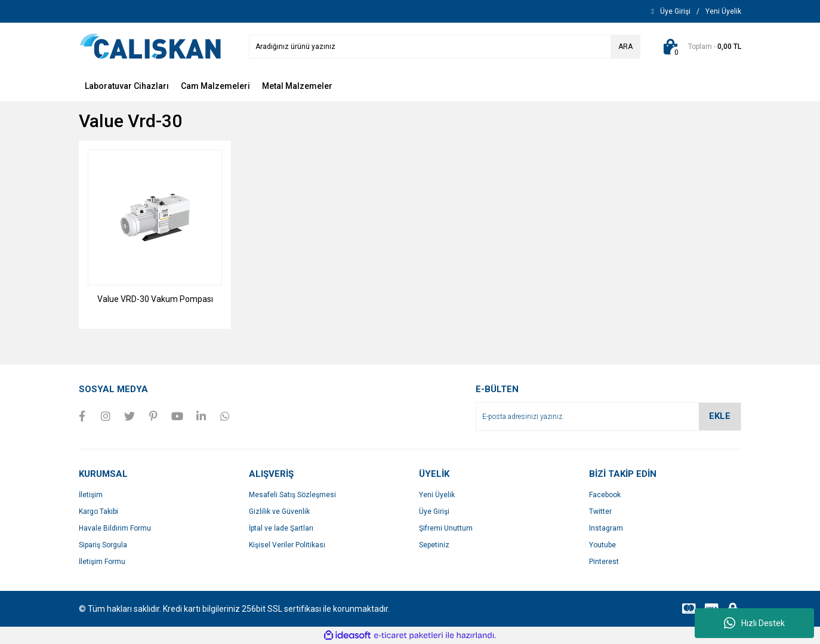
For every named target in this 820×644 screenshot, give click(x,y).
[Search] (445, 47)
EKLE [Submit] (720, 416)
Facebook (605, 495)
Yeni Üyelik (437, 495)
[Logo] (150, 46)
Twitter (600, 511)
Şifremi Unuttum (446, 528)
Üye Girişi (434, 511)
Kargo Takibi (98, 511)
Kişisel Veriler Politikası (287, 545)
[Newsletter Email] (608, 417)
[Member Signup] (723, 11)
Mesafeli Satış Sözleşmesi (292, 495)
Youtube (602, 545)
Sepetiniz (434, 545)
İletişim (91, 495)
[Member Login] (675, 11)
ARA (625, 47)
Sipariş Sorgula (103, 545)
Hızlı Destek (754, 623)
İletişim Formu (102, 562)
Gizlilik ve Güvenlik (279, 511)
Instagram (606, 528)
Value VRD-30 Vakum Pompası (155, 299)
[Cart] (700, 47)
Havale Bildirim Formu (115, 528)
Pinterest (604, 562)
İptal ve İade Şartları (281, 528)
